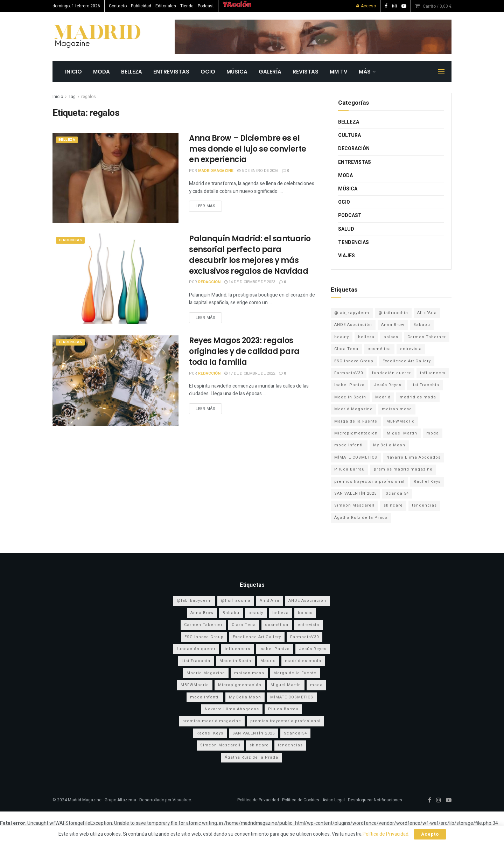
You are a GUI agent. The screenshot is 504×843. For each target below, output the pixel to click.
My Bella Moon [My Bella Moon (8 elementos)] (389, 445)
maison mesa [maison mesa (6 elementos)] (397, 409)
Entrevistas (171, 72)
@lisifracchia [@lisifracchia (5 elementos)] (393, 313)
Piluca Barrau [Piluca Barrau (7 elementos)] (349, 469)
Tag (72, 97)
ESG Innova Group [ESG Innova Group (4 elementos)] (354, 361)
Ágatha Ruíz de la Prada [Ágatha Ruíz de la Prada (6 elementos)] (361, 518)
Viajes (346, 256)
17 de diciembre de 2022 (250, 373)
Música (237, 72)
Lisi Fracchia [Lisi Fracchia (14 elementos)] (425, 385)
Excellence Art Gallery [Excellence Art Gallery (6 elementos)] (407, 361)
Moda (101, 72)
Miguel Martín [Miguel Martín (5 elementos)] (402, 433)
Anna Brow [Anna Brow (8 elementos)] (393, 325)
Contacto (118, 6)
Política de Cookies (301, 800)
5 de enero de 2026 (258, 171)
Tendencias (72, 241)
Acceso (366, 6)
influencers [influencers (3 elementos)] (433, 373)
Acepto (430, 834)
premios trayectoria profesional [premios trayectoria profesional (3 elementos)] (369, 482)
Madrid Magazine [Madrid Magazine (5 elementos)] (353, 409)
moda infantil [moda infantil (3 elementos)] (349, 445)
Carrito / (437, 6)
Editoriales (166, 6)
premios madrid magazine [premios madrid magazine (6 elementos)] (403, 469)
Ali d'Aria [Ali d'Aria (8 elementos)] (427, 313)
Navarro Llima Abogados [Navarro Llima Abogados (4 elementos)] (414, 457)
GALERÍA (270, 72)
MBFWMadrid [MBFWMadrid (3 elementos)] (401, 421)
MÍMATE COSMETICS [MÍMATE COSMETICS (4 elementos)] (356, 457)
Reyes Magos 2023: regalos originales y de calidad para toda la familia (244, 351)
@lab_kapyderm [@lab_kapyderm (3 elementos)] (352, 313)
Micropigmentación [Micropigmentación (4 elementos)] (356, 433)
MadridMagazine (216, 171)
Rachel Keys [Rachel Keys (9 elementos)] (427, 482)
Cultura (349, 135)
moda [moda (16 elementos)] (433, 433)
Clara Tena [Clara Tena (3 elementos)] (346, 349)
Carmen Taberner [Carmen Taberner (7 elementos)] (427, 337)
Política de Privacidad (258, 800)
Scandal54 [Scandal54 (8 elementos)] (397, 493)
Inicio (58, 97)
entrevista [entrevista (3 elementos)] (411, 349)
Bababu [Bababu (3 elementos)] (422, 325)
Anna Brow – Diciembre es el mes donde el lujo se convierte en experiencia (248, 149)
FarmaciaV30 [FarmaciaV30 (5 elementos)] (349, 373)
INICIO (73, 72)
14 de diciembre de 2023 (250, 282)
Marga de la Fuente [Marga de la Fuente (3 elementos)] (356, 421)
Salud (346, 229)
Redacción (209, 282)
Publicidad (141, 6)
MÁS (365, 72)
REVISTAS (306, 72)
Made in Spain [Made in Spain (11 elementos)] (350, 397)
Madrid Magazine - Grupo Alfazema (102, 800)
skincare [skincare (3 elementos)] (393, 505)
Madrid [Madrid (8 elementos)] (383, 397)
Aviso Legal (334, 800)
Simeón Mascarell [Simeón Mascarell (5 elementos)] (354, 505)
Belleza (132, 72)
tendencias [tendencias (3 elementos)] (424, 505)
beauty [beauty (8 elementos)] (342, 337)
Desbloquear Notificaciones (375, 800)
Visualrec (182, 800)
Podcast (206, 6)
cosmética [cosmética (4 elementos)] (379, 349)
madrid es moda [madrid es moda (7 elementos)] (418, 397)
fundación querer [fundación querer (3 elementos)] (391, 373)
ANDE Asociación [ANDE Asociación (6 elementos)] (353, 325)
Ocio (208, 72)
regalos (89, 97)
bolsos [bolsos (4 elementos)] (391, 337)
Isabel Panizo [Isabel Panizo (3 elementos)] (349, 385)
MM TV (339, 72)
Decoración (354, 149)
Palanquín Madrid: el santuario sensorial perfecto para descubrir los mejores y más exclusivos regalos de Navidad (250, 255)
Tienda (187, 6)
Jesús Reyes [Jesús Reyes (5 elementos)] (388, 385)
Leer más (205, 206)
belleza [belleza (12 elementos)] (366, 337)
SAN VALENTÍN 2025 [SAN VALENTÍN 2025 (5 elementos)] (355, 493)
